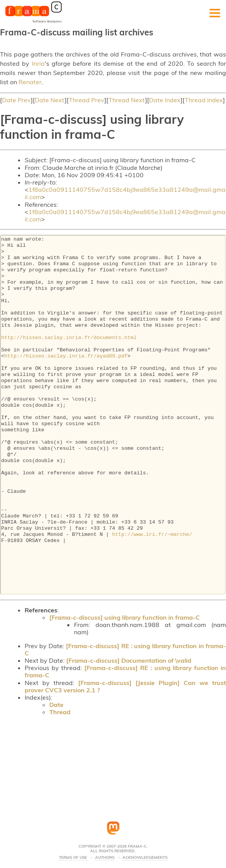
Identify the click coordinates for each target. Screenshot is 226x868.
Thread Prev (87, 100)
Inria (38, 63)
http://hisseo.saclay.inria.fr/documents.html (69, 338)
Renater (30, 82)
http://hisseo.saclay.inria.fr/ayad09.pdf (66, 356)
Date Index (165, 100)
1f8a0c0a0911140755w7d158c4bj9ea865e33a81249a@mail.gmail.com (125, 193)
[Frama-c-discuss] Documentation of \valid (129, 660)
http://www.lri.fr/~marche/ (152, 535)
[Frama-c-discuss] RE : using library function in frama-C (125, 671)
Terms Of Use (73, 858)
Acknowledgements (145, 858)
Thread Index (204, 100)
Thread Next (127, 100)
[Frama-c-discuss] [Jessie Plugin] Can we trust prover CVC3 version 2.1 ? (125, 686)
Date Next (50, 100)
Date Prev (16, 100)
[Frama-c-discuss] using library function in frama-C (125, 617)
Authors (105, 858)
